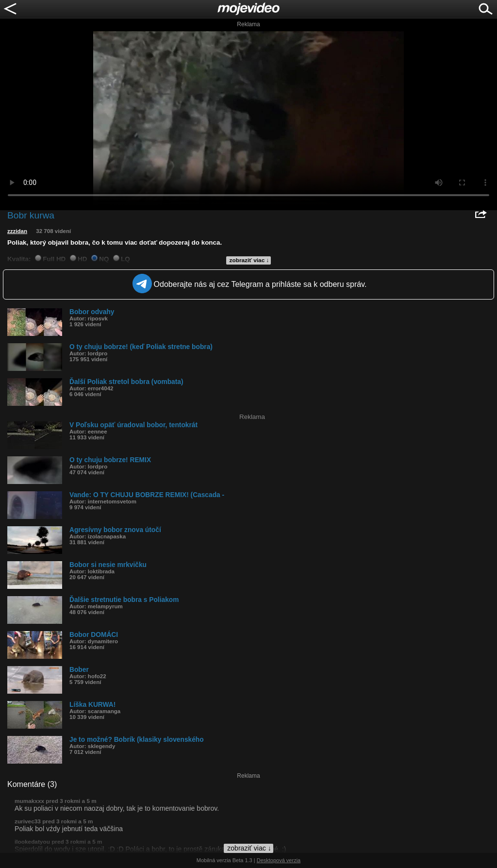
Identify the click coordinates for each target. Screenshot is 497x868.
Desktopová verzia (279, 860)
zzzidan (17, 231)
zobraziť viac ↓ (249, 260)
